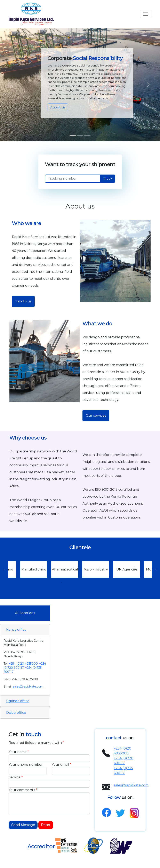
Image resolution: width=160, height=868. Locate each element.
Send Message (23, 825)
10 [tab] (105, 583)
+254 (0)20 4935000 (23, 664)
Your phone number (26, 765)
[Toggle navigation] (146, 14)
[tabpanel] (96, 569)
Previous (5, 569)
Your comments (23, 790)
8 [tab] (92, 583)
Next (155, 569)
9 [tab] (98, 583)
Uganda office (18, 701)
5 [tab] (74, 583)
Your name (19, 752)
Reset (46, 825)
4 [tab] (68, 583)
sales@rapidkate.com (28, 687)
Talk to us (23, 301)
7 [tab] (86, 583)
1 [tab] (49, 583)
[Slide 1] (73, 136)
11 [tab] (111, 583)
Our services (96, 415)
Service (16, 777)
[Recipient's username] (73, 179)
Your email (62, 765)
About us (58, 107)
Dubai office (16, 713)
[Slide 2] (87, 136)
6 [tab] (80, 583)
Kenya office (16, 630)
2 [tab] (55, 583)
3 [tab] (62, 583)
